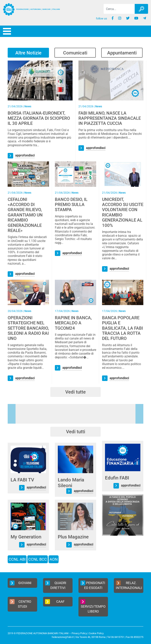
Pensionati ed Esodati (93, 585)
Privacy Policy (79, 633)
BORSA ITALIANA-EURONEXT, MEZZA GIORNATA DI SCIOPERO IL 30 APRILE (39, 118)
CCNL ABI (17, 559)
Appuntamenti (122, 53)
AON (54, 559)
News (28, 106)
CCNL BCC (38, 559)
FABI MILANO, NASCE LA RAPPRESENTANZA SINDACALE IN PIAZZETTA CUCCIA (110, 118)
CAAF (55, 602)
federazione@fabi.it (63, 637)
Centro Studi (20, 604)
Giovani (21, 583)
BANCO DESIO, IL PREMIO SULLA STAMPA (71, 205)
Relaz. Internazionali (129, 585)
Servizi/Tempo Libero (93, 606)
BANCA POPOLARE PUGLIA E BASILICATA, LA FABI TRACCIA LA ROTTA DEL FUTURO (122, 328)
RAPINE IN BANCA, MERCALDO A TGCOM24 (73, 323)
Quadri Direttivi (56, 585)
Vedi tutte (75, 392)
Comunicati (75, 53)
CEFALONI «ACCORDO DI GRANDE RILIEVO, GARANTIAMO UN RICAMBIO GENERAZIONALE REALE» (25, 215)
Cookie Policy (96, 633)
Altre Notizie (28, 53)
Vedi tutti (76, 432)
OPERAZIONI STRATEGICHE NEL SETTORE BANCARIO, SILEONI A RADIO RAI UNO (28, 328)
